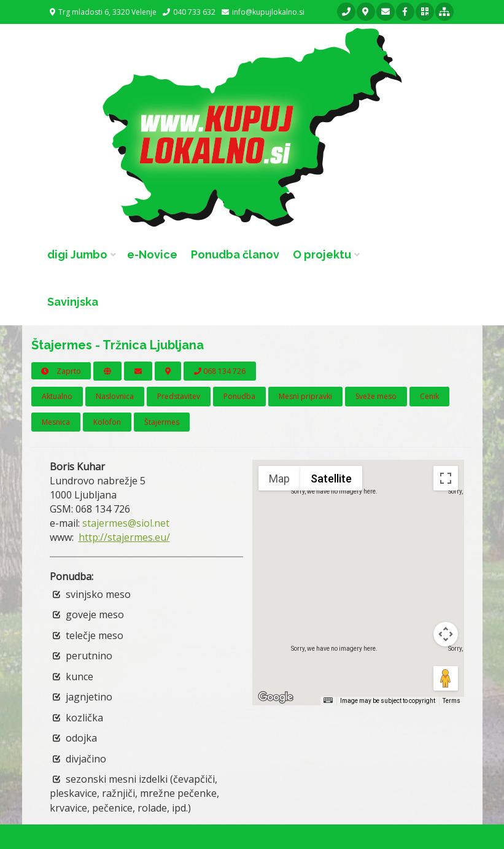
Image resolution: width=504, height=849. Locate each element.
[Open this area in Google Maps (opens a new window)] (276, 697)
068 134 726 (220, 371)
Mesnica (56, 422)
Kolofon (107, 422)
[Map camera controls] (446, 634)
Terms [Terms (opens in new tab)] (452, 701)
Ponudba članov (235, 254)
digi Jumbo (77, 254)
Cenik (429, 396)
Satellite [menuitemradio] (331, 479)
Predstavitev (179, 396)
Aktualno (57, 396)
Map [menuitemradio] (279, 479)
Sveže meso (376, 396)
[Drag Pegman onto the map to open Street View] (446, 678)
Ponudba (239, 396)
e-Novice (152, 254)
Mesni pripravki (305, 396)
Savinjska (73, 302)
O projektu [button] (322, 254)
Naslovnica (115, 396)
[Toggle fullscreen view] (446, 478)
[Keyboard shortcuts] (328, 700)
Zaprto (61, 371)
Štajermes (162, 422)
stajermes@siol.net (126, 523)
